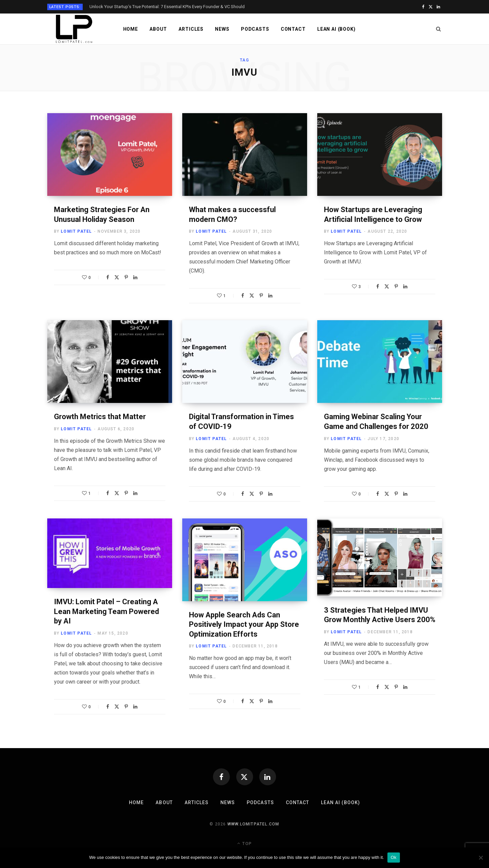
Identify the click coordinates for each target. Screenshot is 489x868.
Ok (394, 857)
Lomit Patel (76, 231)
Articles (191, 29)
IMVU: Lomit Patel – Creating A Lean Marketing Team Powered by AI (106, 611)
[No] (481, 858)
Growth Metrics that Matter (100, 417)
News (222, 29)
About (158, 29)
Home (131, 29)
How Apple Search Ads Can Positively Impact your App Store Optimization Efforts (244, 624)
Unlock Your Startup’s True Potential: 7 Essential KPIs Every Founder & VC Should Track (167, 7)
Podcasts (255, 29)
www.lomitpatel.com (253, 824)
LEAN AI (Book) (336, 29)
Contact (293, 29)
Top (244, 843)
